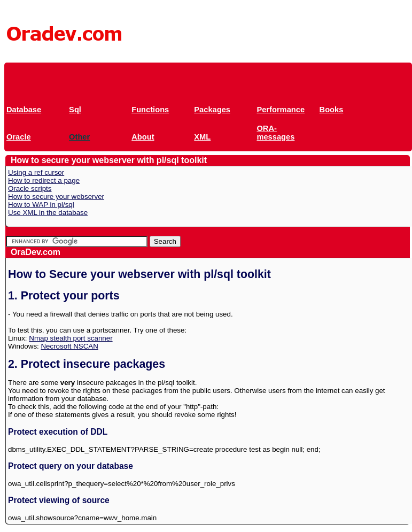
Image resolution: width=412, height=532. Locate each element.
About (143, 137)
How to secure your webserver (56, 196)
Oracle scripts (30, 188)
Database (24, 110)
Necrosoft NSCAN (69, 346)
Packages (212, 110)
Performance (281, 110)
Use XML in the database (48, 213)
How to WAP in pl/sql (41, 205)
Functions (150, 110)
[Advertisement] (200, 78)
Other (79, 137)
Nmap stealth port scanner (71, 338)
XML (202, 137)
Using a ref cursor (36, 172)
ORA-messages (275, 133)
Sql (75, 110)
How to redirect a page (44, 180)
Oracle (19, 137)
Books (332, 110)
